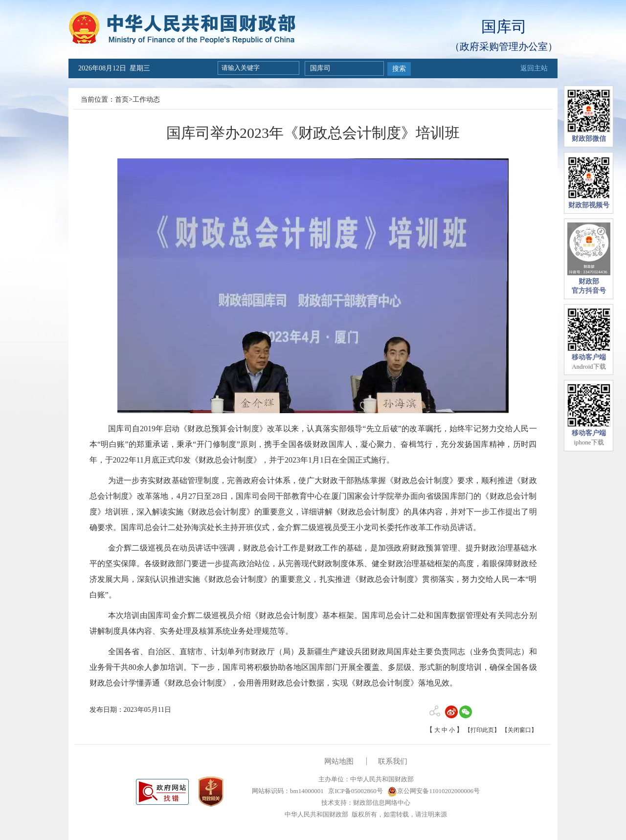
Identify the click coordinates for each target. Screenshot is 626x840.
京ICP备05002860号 (355, 791)
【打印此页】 (482, 730)
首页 (122, 99)
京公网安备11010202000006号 (434, 791)
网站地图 (339, 761)
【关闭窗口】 (519, 730)
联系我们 (393, 761)
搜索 (399, 69)
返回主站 (534, 68)
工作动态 (146, 99)
